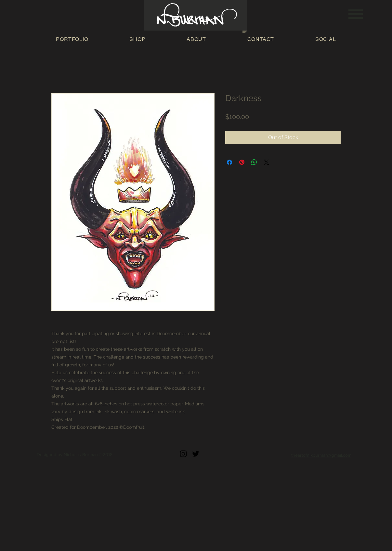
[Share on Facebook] (229, 162)
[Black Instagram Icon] (183, 454)
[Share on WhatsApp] (254, 162)
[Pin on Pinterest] (242, 162)
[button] (356, 14)
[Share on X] (267, 162)
